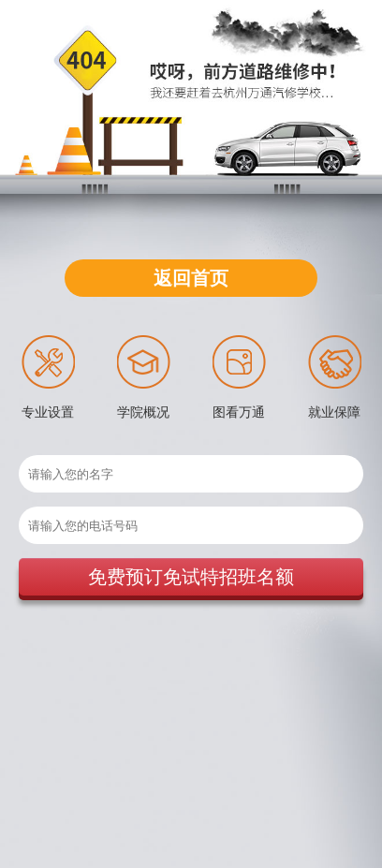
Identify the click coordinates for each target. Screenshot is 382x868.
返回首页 (191, 278)
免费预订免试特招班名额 (191, 577)
